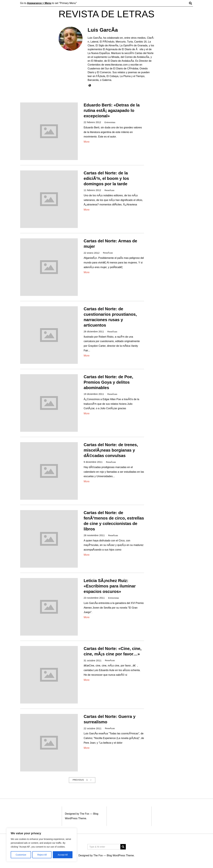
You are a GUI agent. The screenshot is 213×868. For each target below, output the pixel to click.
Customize (21, 855)
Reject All (42, 855)
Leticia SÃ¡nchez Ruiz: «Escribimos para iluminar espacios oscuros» (110, 586)
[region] (42, 845)
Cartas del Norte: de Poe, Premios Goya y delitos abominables (108, 382)
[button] (123, 847)
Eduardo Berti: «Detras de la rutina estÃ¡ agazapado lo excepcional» (112, 110)
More (87, 142)
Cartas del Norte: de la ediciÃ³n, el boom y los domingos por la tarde (106, 178)
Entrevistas (111, 122)
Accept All (63, 855)
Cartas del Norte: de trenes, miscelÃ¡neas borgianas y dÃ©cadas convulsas (111, 450)
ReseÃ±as (110, 190)
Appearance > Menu (39, 3)
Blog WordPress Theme (120, 855)
